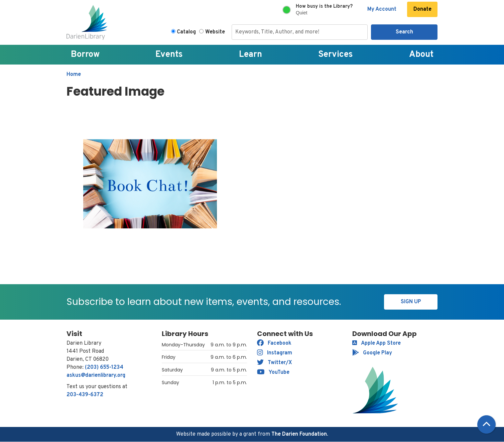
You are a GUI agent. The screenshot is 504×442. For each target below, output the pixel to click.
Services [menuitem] (336, 55)
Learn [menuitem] (250, 55)
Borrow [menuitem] (85, 55)
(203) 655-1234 (104, 367)
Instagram (275, 353)
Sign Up (411, 302)
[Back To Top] (486, 424)
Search (404, 32)
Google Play (372, 353)
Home (74, 75)
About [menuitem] (421, 55)
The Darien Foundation (299, 434)
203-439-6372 (85, 395)
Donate (422, 9)
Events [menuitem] (169, 55)
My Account (382, 9)
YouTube (273, 372)
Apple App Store (376, 343)
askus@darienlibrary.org (96, 375)
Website (215, 32)
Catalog (186, 32)
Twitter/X (275, 363)
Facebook (274, 343)
